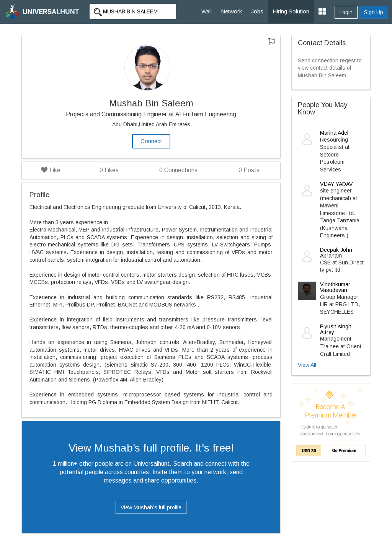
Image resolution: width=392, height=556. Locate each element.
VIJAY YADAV (336, 184)
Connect (151, 141)
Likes (109, 170)
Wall (207, 11)
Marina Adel (334, 133)
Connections (178, 170)
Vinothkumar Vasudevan (335, 287)
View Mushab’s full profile (151, 507)
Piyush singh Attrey (336, 329)
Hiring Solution (291, 11)
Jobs (257, 11)
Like (51, 170)
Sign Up (374, 12)
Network (231, 11)
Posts (249, 170)
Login (346, 12)
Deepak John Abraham (336, 253)
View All (307, 365)
